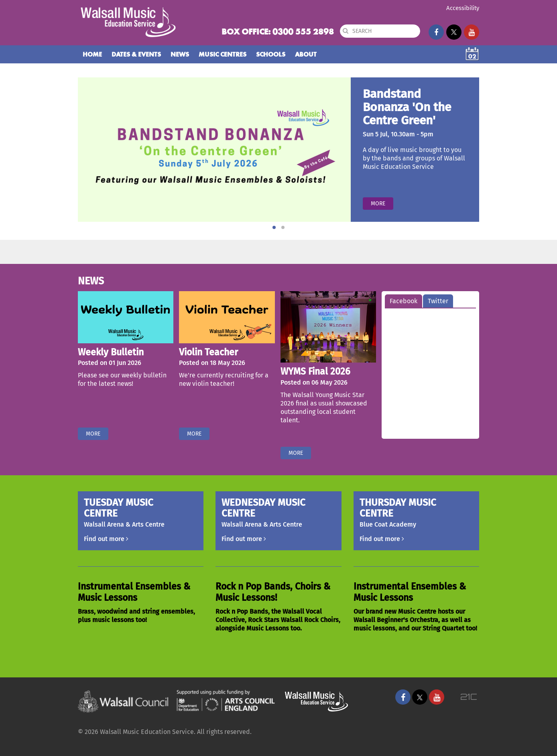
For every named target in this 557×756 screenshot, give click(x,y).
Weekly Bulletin (111, 352)
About (306, 54)
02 (472, 56)
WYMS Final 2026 (315, 371)
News (180, 54)
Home (92, 54)
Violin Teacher (208, 352)
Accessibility (463, 8)
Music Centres (223, 54)
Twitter (438, 301)
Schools (271, 54)
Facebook (404, 301)
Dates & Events (136, 54)
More (378, 204)
